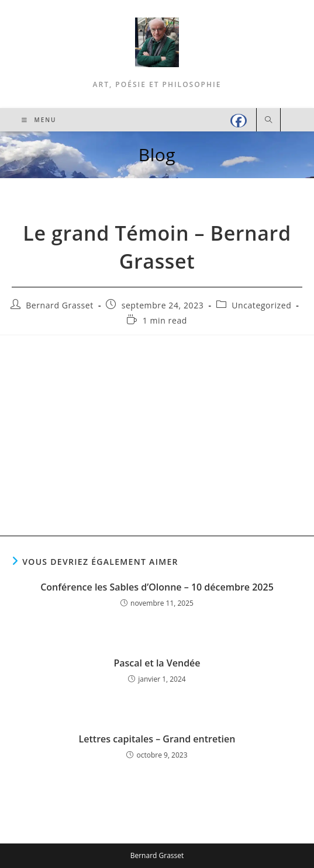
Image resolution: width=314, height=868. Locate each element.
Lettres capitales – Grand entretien (157, 739)
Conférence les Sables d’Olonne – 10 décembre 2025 (157, 587)
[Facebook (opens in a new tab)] (239, 121)
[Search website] (268, 120)
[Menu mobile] (39, 120)
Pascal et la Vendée (157, 663)
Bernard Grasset (60, 305)
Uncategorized (261, 305)
